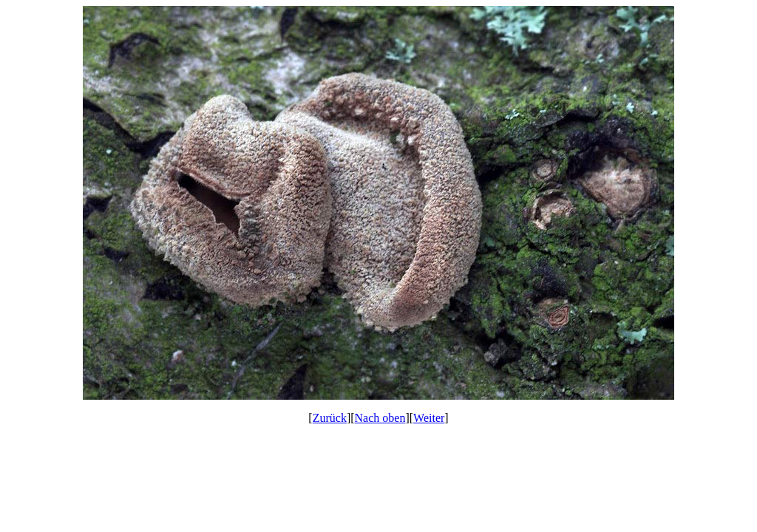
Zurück (330, 418)
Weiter (429, 418)
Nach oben (380, 418)
